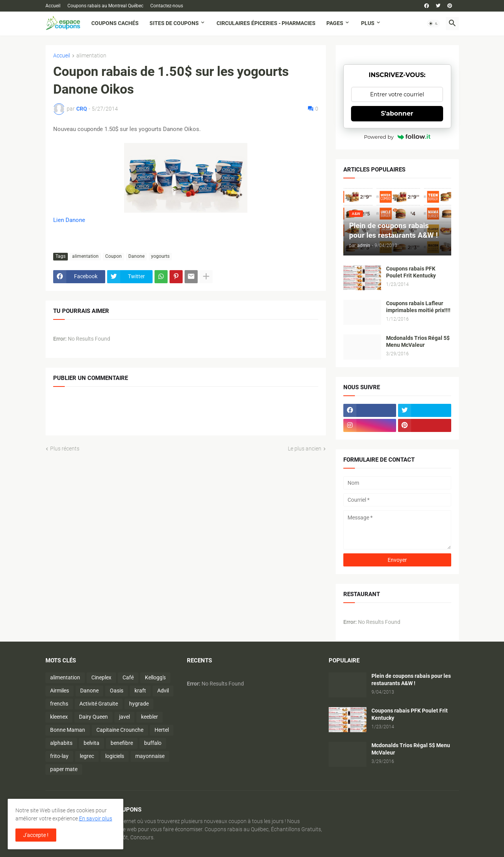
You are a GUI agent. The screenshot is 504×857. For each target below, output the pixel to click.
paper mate (64, 769)
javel (124, 717)
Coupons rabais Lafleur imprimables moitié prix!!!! (418, 307)
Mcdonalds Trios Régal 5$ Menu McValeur (418, 342)
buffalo (153, 743)
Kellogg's (155, 677)
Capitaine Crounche (120, 730)
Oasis (117, 691)
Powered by (397, 137)
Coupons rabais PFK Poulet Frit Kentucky (411, 272)
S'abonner (397, 113)
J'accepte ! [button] (36, 835)
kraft (140, 691)
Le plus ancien (305, 449)
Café (128, 677)
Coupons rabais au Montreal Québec (105, 6)
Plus (368, 23)
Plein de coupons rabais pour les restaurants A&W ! (411, 680)
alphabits (61, 743)
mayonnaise (150, 756)
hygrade (139, 704)
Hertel (162, 730)
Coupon (113, 256)
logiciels (115, 756)
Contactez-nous (167, 6)
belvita (92, 743)
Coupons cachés (115, 23)
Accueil (53, 6)
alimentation (91, 56)
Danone (136, 256)
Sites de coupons (174, 23)
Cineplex (101, 677)
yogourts (160, 256)
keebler (150, 717)
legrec (87, 756)
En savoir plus (96, 818)
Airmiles (60, 691)
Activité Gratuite (99, 704)
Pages (335, 23)
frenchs (59, 704)
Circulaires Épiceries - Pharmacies (266, 23)
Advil (163, 691)
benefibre (122, 743)
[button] (433, 24)
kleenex (59, 717)
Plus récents (65, 449)
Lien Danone (69, 220)
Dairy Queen (93, 717)
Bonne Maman (68, 730)
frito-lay (59, 756)
